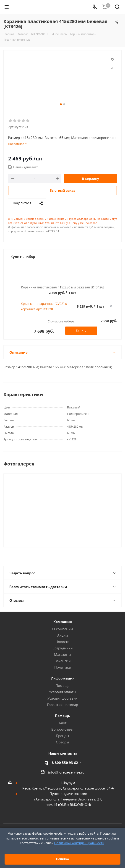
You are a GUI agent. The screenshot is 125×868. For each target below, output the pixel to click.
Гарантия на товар (62, 705)
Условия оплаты (63, 692)
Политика (62, 667)
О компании (63, 629)
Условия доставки (62, 698)
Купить (81, 330)
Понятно (63, 859)
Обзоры (62, 742)
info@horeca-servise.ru (66, 772)
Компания (63, 622)
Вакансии (63, 661)
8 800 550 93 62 (65, 763)
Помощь (62, 685)
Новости (62, 642)
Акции (63, 635)
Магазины (63, 654)
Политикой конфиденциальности (79, 843)
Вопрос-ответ (62, 729)
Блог (63, 723)
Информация (63, 678)
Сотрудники (63, 648)
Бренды (63, 736)
